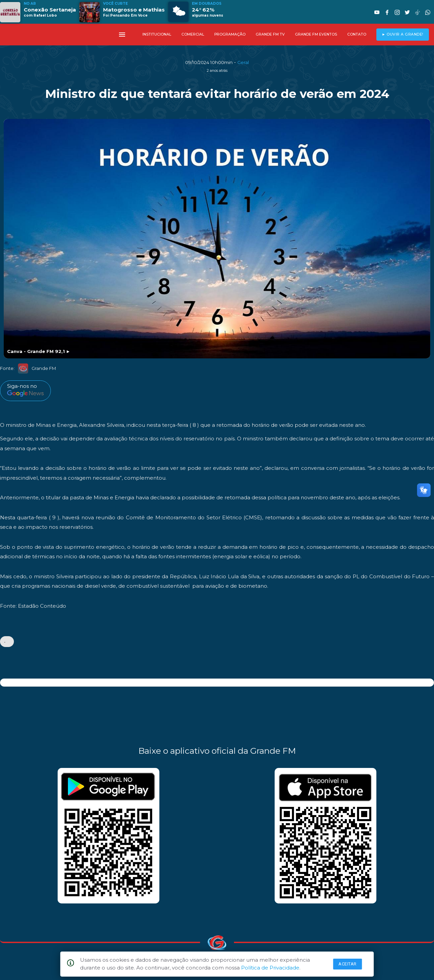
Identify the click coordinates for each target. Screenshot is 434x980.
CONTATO (357, 34)
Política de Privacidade (270, 968)
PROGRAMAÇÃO (230, 34)
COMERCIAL (193, 34)
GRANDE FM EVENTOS (316, 34)
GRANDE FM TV (270, 34)
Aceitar (348, 964)
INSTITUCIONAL (157, 34)
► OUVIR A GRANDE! (403, 34)
